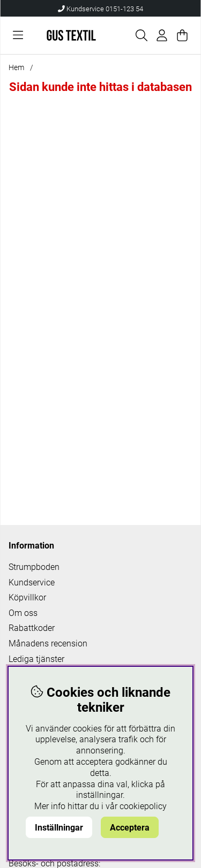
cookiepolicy (143, 806)
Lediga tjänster (36, 659)
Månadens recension (48, 644)
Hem (16, 67)
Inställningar (59, 828)
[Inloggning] (162, 35)
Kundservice (32, 583)
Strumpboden (34, 567)
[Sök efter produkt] (142, 35)
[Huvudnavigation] (18, 35)
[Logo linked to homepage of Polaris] (72, 35)
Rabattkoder (32, 628)
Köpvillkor (27, 597)
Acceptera (130, 828)
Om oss (23, 613)
